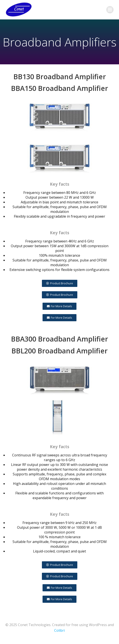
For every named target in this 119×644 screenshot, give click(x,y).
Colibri (59, 630)
